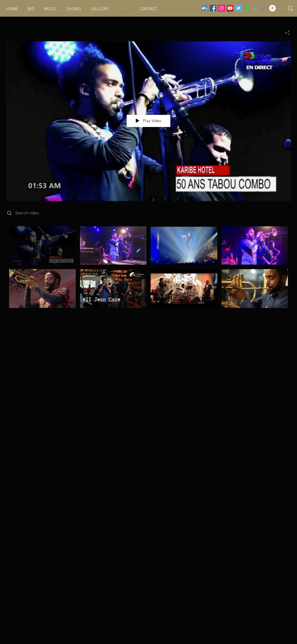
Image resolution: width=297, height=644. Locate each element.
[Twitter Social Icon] (239, 8)
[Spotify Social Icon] (247, 8)
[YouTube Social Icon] (230, 8)
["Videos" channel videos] (148, 270)
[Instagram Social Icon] (222, 8)
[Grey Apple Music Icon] (255, 8)
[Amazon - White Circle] (272, 8)
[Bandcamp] (205, 8)
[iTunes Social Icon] (264, 8)
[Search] (291, 8)
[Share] (285, 33)
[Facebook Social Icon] (213, 8)
